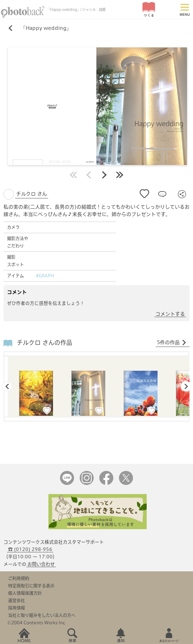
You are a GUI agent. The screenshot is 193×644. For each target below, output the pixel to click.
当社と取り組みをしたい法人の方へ (42, 615)
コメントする (170, 314)
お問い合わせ (41, 564)
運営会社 (16, 600)
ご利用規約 (19, 578)
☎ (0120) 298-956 (30, 549)
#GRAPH (45, 276)
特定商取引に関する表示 (31, 586)
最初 (73, 175)
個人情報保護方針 (25, 593)
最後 (120, 175)
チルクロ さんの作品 (45, 343)
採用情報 (16, 608)
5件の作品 (172, 343)
